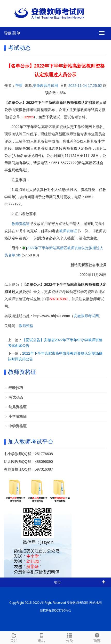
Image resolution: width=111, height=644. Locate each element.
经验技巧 (16, 388)
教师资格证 (21, 224)
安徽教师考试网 (45, 86)
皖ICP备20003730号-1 (55, 610)
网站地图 (96, 603)
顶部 (97, 637)
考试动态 (16, 397)
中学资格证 (18, 426)
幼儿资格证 (18, 407)
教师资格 (26, 326)
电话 (42, 637)
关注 (14, 637)
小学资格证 (18, 416)
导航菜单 (12, 33)
